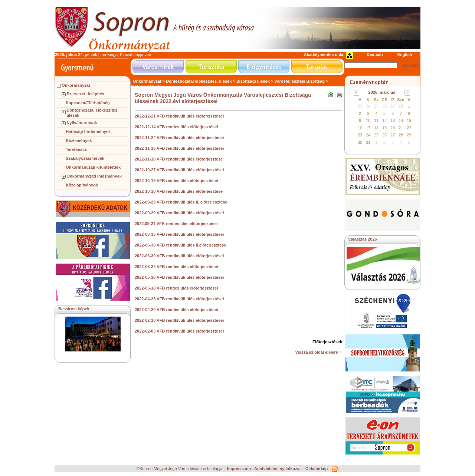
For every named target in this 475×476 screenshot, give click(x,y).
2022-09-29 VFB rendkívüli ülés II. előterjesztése (181, 202)
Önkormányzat (76, 85)
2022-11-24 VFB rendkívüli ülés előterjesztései (179, 138)
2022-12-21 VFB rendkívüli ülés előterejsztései (179, 116)
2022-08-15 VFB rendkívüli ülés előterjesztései (179, 234)
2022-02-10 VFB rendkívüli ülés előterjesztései (179, 320)
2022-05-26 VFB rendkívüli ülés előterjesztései (179, 277)
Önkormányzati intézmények (94, 176)
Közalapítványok (82, 185)
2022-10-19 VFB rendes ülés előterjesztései (176, 181)
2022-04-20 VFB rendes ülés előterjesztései (176, 310)
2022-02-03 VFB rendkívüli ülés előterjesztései (179, 331)
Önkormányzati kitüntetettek (93, 167)
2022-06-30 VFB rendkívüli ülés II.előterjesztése (180, 245)
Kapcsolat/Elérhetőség (88, 103)
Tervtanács (76, 149)
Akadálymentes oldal (324, 54)
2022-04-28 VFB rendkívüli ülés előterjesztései (179, 299)
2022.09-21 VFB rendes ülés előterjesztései (176, 224)
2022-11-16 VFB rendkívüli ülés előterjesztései (179, 148)
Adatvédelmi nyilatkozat (277, 469)
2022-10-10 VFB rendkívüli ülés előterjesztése (179, 191)
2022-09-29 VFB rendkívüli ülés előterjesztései (179, 213)
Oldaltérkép (317, 469)
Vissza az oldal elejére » (318, 352)
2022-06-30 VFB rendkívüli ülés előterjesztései (179, 256)
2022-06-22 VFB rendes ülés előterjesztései (176, 267)
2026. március (382, 92)
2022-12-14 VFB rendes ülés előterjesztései (176, 127)
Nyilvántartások (82, 123)
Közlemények (79, 141)
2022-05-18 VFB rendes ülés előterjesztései (176, 288)
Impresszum (240, 469)
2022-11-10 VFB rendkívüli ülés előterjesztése (179, 159)
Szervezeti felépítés (85, 94)
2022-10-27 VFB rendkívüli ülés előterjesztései (179, 170)
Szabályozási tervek (85, 158)
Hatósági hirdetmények (88, 132)
